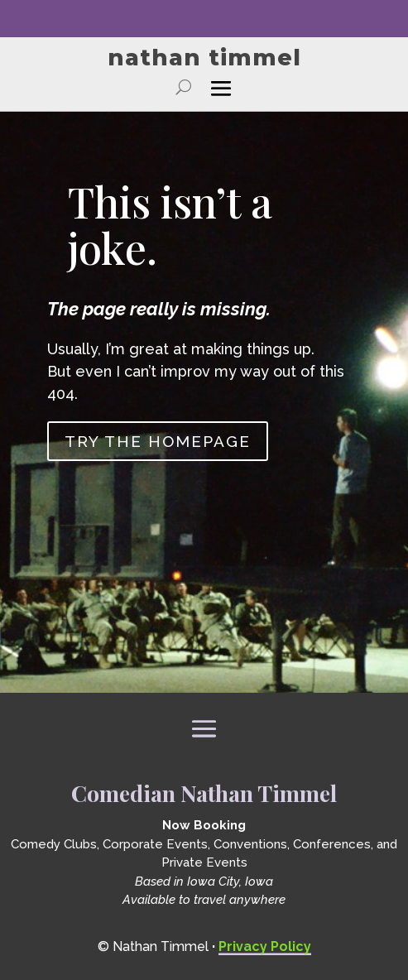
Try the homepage (158, 441)
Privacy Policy (265, 946)
